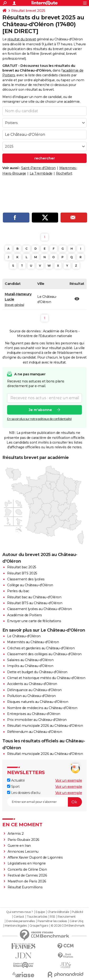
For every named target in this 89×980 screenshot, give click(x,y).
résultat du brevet (22, 39)
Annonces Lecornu (23, 852)
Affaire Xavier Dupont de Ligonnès (36, 857)
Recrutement (67, 917)
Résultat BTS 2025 (22, 573)
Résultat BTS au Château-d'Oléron (35, 603)
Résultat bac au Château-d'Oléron (34, 597)
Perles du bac (18, 591)
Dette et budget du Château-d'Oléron (37, 672)
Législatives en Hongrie (27, 863)
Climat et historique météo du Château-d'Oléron (46, 678)
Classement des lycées (26, 579)
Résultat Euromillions (25, 887)
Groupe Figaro (39, 926)
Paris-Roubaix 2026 (23, 840)
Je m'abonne (40, 410)
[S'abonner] (44, 802)
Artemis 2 (16, 834)
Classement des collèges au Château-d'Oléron (44, 654)
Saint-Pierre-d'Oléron (38, 168)
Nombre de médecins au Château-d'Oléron (42, 708)
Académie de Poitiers (24, 615)
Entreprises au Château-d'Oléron (34, 714)
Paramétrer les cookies (52, 921)
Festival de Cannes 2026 (27, 875)
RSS (52, 917)
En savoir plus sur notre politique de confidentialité (39, 419)
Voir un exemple (69, 780)
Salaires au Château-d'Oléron (30, 660)
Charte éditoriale (58, 912)
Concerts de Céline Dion (27, 869)
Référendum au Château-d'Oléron (35, 732)
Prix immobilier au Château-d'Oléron (37, 720)
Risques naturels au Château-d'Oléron (38, 702)
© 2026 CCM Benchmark (68, 926)
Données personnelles (20, 921)
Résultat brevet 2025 (28, 11)
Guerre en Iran (19, 846)
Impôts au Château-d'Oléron (30, 666)
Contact (19, 917)
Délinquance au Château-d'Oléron (34, 690)
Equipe (40, 912)
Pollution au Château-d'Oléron (31, 696)
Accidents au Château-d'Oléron (32, 684)
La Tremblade (41, 173)
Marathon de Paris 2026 (27, 881)
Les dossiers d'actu (24, 793)
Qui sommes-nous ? (20, 912)
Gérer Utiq (76, 921)
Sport (13, 787)
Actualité (16, 780)
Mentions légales (16, 926)
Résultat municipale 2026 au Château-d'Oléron (45, 726)
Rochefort (64, 173)
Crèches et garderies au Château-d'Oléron (41, 648)
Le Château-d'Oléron (24, 636)
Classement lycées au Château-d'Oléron (40, 609)
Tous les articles (37, 917)
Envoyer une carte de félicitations (34, 621)
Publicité (77, 912)
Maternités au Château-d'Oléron (33, 642)
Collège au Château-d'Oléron (30, 585)
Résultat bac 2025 (22, 567)
